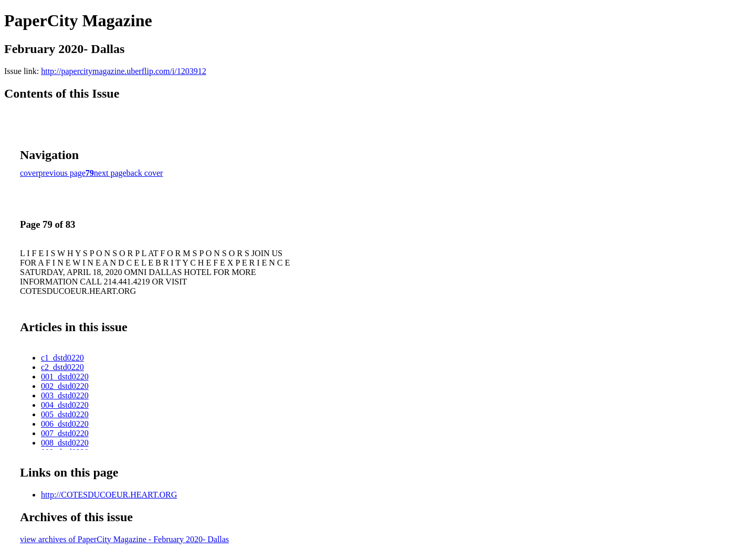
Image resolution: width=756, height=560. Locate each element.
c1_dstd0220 (62, 358)
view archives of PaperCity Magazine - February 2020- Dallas (124, 539)
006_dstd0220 (65, 424)
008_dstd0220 (65, 443)
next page (110, 173)
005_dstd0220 (65, 414)
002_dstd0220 (65, 386)
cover (29, 173)
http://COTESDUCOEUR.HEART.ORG (109, 495)
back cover (145, 173)
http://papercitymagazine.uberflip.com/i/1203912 (124, 71)
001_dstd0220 (65, 377)
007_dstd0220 (65, 433)
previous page (62, 173)
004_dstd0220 (65, 405)
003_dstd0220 (65, 395)
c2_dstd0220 (62, 367)
